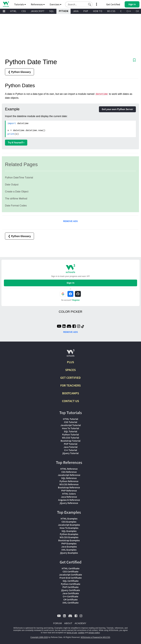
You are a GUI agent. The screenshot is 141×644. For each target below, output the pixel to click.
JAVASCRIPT (38, 11)
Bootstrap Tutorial (70, 441)
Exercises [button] (56, 4)
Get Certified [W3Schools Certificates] (113, 4)
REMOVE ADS (70, 221)
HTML (13, 11)
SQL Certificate (71, 581)
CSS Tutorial (71, 422)
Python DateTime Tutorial (19, 178)
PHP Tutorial (71, 444)
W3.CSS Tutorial (70, 438)
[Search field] (79, 4)
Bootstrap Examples (69, 540)
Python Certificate (71, 584)
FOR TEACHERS (70, 385)
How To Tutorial (70, 428)
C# (137, 11)
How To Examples (69, 528)
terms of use (72, 633)
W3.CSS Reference (69, 484)
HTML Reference (69, 469)
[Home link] (6, 4)
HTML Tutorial (70, 419)
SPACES (70, 370)
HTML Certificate (71, 568)
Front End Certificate (71, 578)
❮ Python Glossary (19, 72)
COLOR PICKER (70, 312)
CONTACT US (70, 401)
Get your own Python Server (117, 109)
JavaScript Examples (69, 525)
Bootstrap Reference (69, 487)
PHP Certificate (70, 587)
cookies (81, 633)
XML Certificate (70, 603)
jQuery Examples (69, 553)
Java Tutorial (70, 447)
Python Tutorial (70, 434)
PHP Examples (69, 543)
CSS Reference (69, 472)
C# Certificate (70, 599)
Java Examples (69, 547)
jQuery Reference (69, 503)
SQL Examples (69, 531)
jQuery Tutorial (70, 453)
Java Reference (69, 497)
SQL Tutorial (70, 431)
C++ (129, 11)
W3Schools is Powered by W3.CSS (95, 637)
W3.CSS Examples (69, 537)
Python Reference (69, 481)
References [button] (38, 4)
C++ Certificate (70, 596)
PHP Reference (69, 491)
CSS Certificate (70, 571)
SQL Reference (69, 478)
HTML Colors (69, 494)
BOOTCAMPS (71, 393)
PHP (86, 11)
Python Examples (69, 534)
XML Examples (69, 550)
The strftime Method (16, 199)
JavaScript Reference (69, 475)
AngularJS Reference (69, 500)
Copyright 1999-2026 (39, 637)
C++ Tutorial (71, 450)
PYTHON (63, 11)
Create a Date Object (17, 192)
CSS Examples (69, 522)
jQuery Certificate (71, 590)
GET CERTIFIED (70, 378)
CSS (24, 11)
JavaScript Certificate (70, 575)
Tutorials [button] (20, 4)
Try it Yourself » (16, 142)
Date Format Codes (16, 206)
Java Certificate (71, 593)
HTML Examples (69, 519)
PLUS (70, 362)
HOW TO (98, 11)
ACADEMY (80, 623)
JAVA (76, 11)
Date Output (12, 185)
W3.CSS (111, 11)
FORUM (58, 623)
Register (76, 300)
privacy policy (94, 633)
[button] (90, 4)
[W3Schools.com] (70, 354)
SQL (52, 11)
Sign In (70, 283)
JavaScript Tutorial (71, 425)
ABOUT (68, 623)
